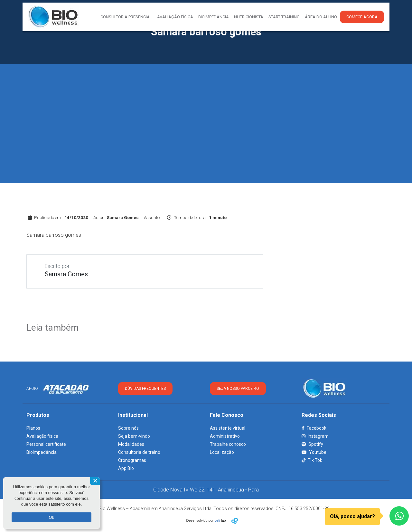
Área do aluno (321, 17)
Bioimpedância (214, 17)
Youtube (314, 452)
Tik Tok (312, 460)
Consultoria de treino (139, 452)
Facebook (314, 428)
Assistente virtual (228, 428)
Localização (222, 452)
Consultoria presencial (126, 17)
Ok (51, 517)
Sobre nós (128, 428)
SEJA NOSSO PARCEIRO (238, 389)
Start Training (284, 17)
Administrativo (225, 436)
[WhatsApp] (399, 516)
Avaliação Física (175, 17)
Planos (33, 428)
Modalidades (131, 444)
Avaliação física (42, 436)
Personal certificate (46, 444)
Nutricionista (249, 17)
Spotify (312, 444)
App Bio (126, 468)
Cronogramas (132, 460)
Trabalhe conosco (228, 444)
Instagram (315, 436)
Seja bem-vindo (134, 436)
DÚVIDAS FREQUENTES (145, 389)
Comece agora (362, 17)
